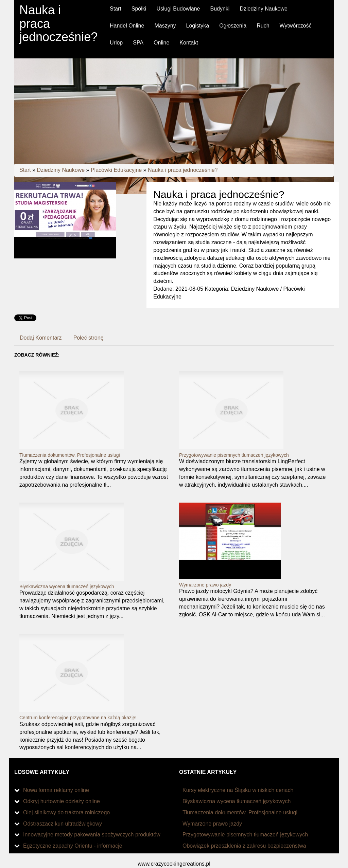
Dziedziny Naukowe (61, 170)
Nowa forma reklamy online (56, 790)
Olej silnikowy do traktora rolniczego (66, 812)
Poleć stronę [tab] (89, 338)
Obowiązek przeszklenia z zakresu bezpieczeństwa (244, 846)
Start (25, 170)
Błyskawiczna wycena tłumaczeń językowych (67, 586)
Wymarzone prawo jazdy (205, 585)
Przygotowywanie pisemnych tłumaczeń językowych (234, 455)
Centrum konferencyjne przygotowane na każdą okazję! (78, 718)
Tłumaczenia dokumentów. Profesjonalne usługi (70, 455)
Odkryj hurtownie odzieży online (62, 801)
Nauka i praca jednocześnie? (183, 170)
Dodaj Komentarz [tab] (41, 338)
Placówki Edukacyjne (116, 170)
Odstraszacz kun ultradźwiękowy (63, 824)
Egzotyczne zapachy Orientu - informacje (73, 846)
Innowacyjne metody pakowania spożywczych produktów (92, 835)
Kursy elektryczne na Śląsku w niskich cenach (238, 790)
